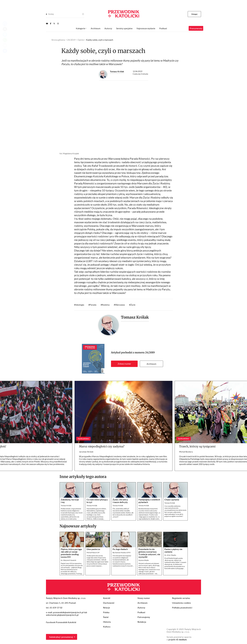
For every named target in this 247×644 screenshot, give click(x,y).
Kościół (107, 598)
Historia (107, 622)
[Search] (46, 14)
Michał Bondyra (186, 452)
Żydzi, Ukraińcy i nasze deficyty (120, 501)
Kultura (107, 627)
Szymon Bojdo (144, 560)
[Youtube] (47, 24)
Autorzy (108, 28)
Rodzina (106, 305)
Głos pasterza (93, 549)
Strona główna (58, 40)
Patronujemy (144, 617)
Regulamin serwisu (181, 598)
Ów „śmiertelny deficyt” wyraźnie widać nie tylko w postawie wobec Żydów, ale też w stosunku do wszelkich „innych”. (123, 513)
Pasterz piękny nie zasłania (173, 550)
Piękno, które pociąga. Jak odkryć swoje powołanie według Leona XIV (72, 553)
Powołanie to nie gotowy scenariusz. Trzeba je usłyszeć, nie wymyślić (149, 553)
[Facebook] (51, 24)
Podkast (163, 28)
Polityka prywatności (182, 608)
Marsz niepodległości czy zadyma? (102, 446)
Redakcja (142, 622)
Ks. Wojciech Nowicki (68, 560)
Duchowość (109, 603)
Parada (93, 305)
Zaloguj (194, 14)
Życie (133, 305)
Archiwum (151, 364)
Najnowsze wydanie (146, 28)
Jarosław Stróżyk (86, 452)
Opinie (81, 40)
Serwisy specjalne (124, 28)
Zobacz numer (124, 364)
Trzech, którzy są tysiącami (197, 446)
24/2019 (150, 353)
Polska (106, 612)
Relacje (107, 608)
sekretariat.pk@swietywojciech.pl (62, 615)
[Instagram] (58, 24)
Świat (106, 617)
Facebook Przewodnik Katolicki (61, 622)
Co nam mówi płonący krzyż (97, 501)
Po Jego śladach (120, 549)
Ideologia (80, 305)
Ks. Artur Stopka (170, 555)
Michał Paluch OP (93, 552)
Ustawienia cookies (181, 603)
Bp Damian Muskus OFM (122, 552)
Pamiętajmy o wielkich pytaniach (149, 501)
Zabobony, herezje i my (70, 501)
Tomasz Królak (117, 71)
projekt (177, 639)
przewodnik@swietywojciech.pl (68, 612)
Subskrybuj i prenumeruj (61, 637)
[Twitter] (54, 24)
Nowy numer (144, 598)
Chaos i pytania (172, 500)
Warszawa (120, 305)
